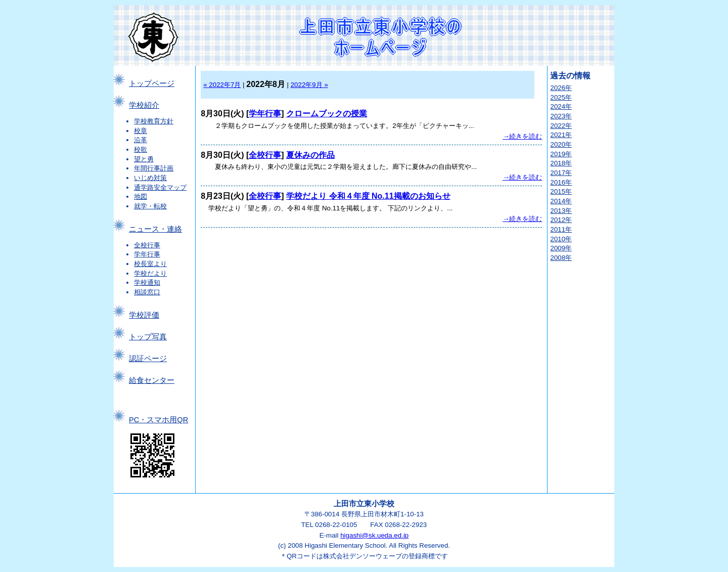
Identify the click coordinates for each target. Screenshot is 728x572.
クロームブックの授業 (327, 114)
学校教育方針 (154, 121)
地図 (141, 196)
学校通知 (147, 282)
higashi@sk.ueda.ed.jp (374, 535)
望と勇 (144, 159)
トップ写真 (148, 337)
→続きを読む (522, 136)
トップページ (152, 83)
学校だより (150, 273)
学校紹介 (144, 105)
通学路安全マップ (160, 187)
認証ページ (148, 359)
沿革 (141, 140)
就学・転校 (150, 206)
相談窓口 (147, 292)
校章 (141, 131)
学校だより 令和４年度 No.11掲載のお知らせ (368, 196)
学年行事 (147, 254)
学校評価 (144, 315)
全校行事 (147, 245)
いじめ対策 (150, 178)
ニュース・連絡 (155, 229)
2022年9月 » (309, 85)
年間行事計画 (154, 168)
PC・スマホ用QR (158, 420)
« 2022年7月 (222, 85)
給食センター (152, 380)
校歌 (141, 149)
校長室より (150, 264)
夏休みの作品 (310, 155)
